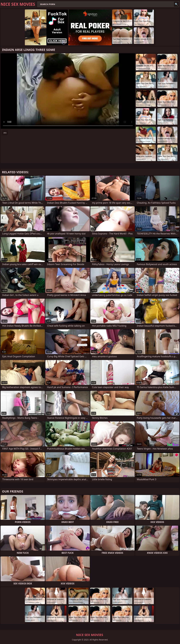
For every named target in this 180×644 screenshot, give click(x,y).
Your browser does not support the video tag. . (68, 91)
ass (5, 133)
